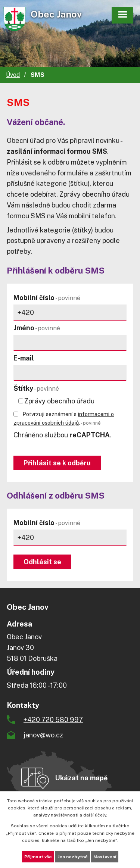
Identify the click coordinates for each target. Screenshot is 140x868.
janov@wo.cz (43, 735)
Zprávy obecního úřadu (59, 401)
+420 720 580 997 (53, 720)
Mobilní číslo (47, 298)
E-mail (24, 358)
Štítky (36, 388)
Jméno (37, 328)
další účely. (95, 815)
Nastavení (105, 857)
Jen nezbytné (73, 857)
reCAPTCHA (90, 435)
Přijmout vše (38, 857)
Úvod (13, 75)
